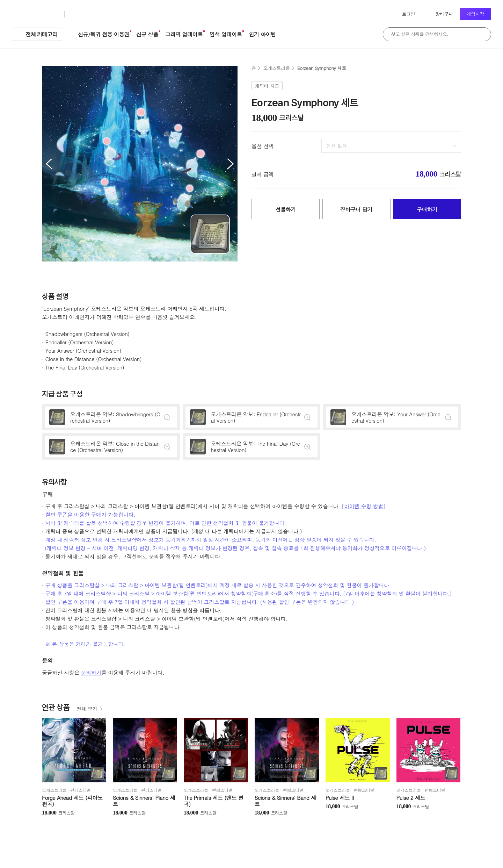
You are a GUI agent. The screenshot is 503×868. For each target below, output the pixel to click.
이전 (49, 164)
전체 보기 (87, 709)
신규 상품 (147, 34)
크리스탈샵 (85, 14)
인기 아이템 (262, 34)
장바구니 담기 (356, 209)
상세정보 (111, 417)
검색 (482, 34)
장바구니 (444, 14)
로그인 (408, 14)
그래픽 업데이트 (184, 34)
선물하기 (286, 209)
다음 (231, 164)
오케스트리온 (277, 68)
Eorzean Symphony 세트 (322, 68)
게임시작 (476, 14)
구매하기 (427, 209)
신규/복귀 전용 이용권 (104, 34)
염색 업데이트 (226, 34)
